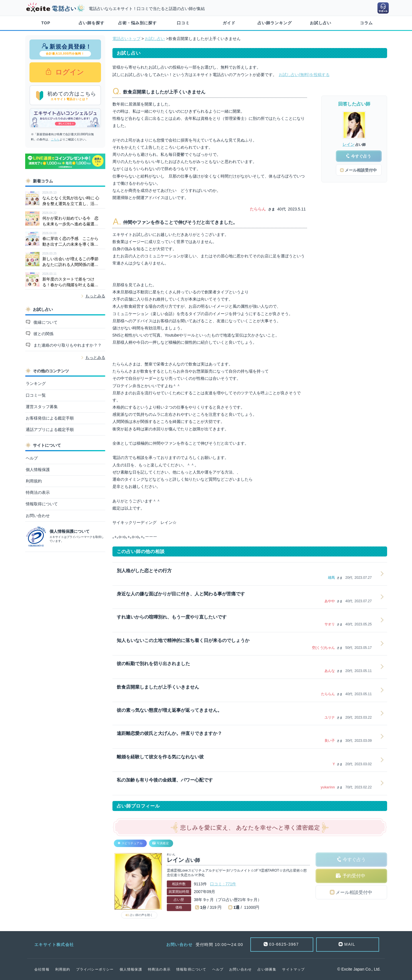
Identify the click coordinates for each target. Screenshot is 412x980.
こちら (55, 139)
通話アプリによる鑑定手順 (50, 430)
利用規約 (34, 481)
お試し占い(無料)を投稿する (304, 75)
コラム (366, 23)
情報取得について (42, 504)
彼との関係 (43, 334)
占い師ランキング (275, 23)
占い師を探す (92, 23)
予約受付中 (354, 876)
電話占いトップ (126, 39)
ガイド (229, 23)
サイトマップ (293, 969)
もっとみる (95, 296)
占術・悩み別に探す (137, 23)
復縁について (45, 322)
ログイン (69, 72)
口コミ (183, 23)
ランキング (36, 383)
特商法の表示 (38, 492)
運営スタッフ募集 (42, 407)
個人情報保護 (38, 470)
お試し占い (321, 23)
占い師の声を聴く (141, 915)
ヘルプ (32, 458)
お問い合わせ (38, 516)
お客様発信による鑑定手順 (50, 418)
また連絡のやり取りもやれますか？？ (67, 345)
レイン (348, 144)
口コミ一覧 (36, 395)
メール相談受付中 (354, 892)
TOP (46, 23)
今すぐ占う (354, 859)
